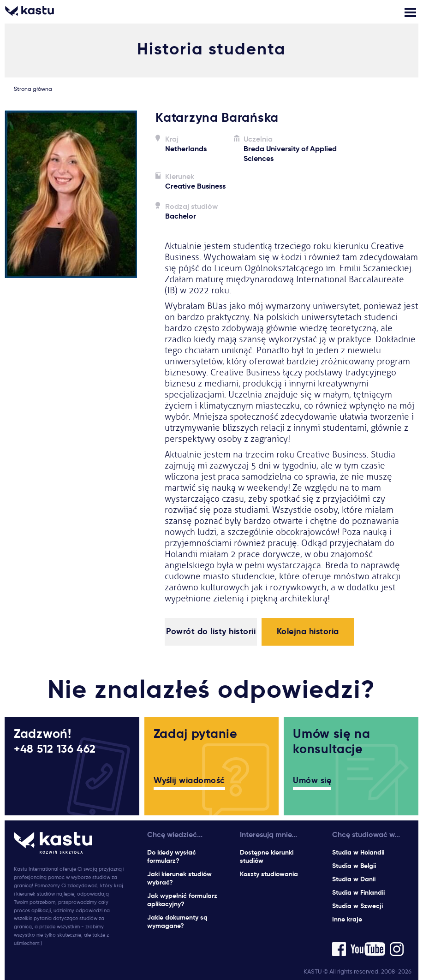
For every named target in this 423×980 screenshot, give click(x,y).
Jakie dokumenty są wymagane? (177, 921)
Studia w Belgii (354, 866)
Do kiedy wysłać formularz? (172, 856)
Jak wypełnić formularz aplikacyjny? (182, 900)
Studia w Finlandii (358, 892)
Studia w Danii (354, 879)
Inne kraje (347, 919)
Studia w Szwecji (357, 906)
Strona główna (33, 89)
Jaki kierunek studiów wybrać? (179, 878)
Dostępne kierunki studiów (267, 856)
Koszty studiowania (269, 874)
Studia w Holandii (358, 852)
